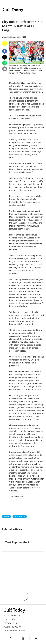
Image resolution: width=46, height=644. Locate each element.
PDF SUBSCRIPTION (12, 616)
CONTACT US (9, 619)
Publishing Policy (12, 627)
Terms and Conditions (14, 631)
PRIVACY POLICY (11, 623)
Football (6, 517)
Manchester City (20, 517)
